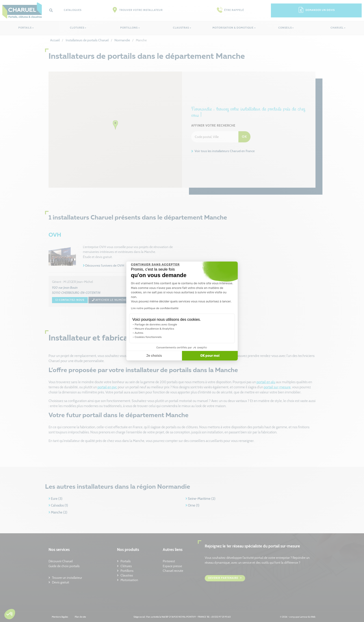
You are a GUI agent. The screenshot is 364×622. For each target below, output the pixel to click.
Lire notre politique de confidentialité (155, 308)
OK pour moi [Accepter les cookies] (210, 356)
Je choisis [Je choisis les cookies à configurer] (154, 356)
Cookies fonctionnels (148, 337)
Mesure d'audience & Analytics (154, 329)
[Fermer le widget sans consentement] (155, 265)
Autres (139, 333)
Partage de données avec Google (156, 324)
